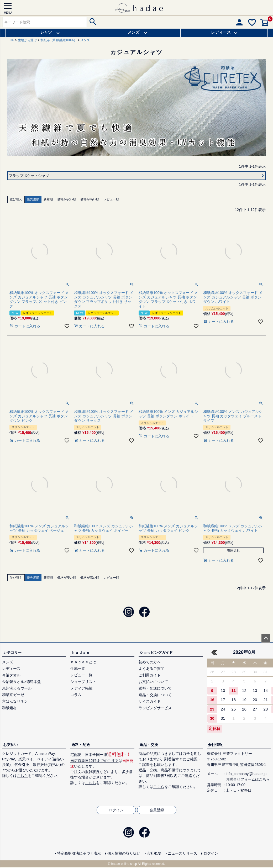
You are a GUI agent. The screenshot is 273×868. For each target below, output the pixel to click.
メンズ (134, 32)
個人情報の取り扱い (124, 853)
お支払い (10, 745)
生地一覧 (78, 669)
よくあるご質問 (151, 669)
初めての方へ (150, 662)
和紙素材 (9, 708)
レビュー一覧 (81, 675)
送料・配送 (81, 745)
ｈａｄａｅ (81, 653)
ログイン (116, 810)
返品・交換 (149, 745)
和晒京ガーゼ (13, 695)
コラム (76, 695)
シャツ (46, 32)
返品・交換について (155, 695)
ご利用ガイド (150, 675)
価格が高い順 (90, 199)
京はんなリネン (15, 701)
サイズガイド (150, 701)
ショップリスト (83, 682)
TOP (11, 40)
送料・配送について (155, 688)
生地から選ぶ (27, 40)
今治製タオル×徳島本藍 (22, 682)
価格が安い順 (67, 199)
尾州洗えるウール (17, 688)
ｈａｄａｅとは (83, 662)
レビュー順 (111, 199)
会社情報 (215, 745)
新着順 (48, 199)
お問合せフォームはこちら (248, 779)
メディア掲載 (81, 688)
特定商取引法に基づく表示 (79, 853)
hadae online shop (124, 864)
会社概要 (154, 853)
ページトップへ (266, 638)
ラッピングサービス (155, 708)
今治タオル (11, 675)
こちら (22, 776)
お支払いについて (153, 682)
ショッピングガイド (156, 653)
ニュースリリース (182, 853)
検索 (92, 22)
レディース (221, 32)
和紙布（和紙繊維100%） (59, 40)
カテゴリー (12, 653)
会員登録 (157, 810)
